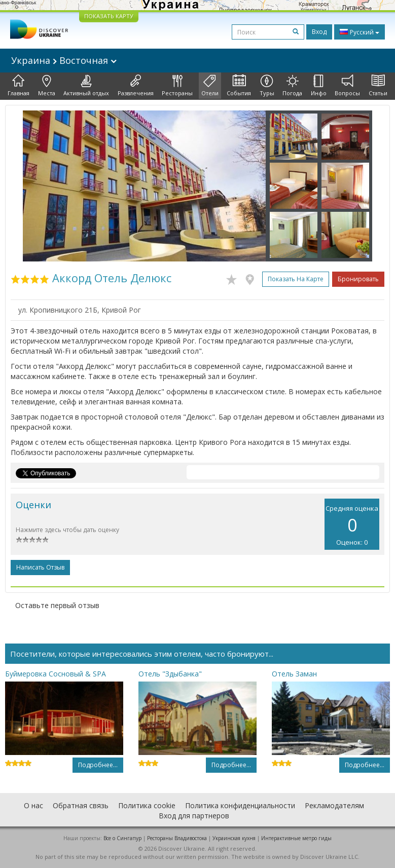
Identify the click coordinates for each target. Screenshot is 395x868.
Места (47, 86)
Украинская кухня (234, 838)
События (239, 86)
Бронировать (358, 279)
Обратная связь (81, 805)
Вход (319, 32)
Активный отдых (86, 86)
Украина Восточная (64, 60)
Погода (292, 86)
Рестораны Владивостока (177, 838)
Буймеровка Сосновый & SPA (56, 674)
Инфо (319, 86)
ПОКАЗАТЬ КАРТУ (109, 16)
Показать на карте (296, 279)
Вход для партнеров (194, 816)
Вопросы (347, 86)
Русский (360, 32)
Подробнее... (98, 765)
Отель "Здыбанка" (170, 674)
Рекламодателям (334, 805)
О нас (33, 805)
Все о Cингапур (122, 838)
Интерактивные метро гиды (296, 838)
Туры (267, 86)
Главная (19, 86)
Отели (210, 86)
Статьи (378, 86)
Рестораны (177, 86)
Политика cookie (147, 805)
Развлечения (136, 86)
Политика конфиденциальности (240, 805)
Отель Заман (294, 674)
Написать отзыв (40, 567)
